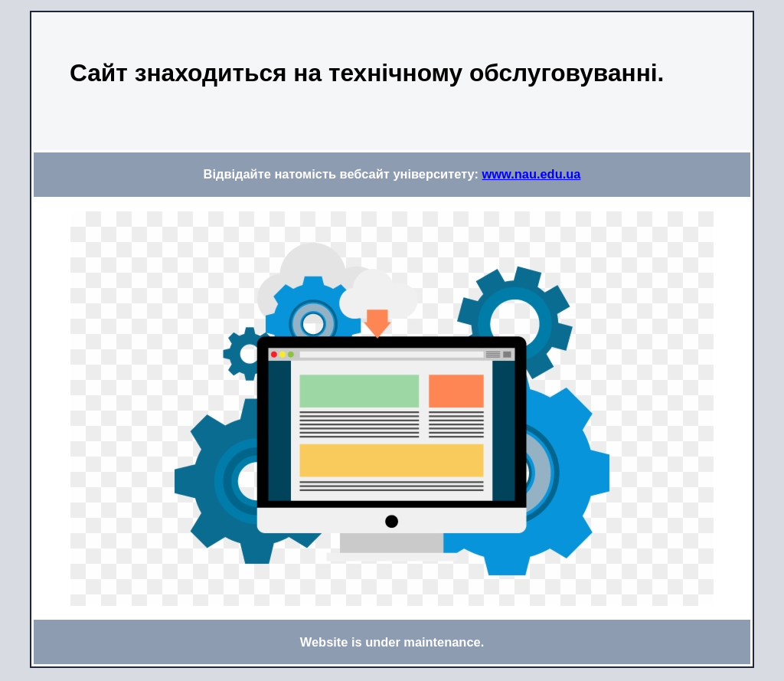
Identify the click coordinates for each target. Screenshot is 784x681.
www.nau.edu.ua (532, 174)
